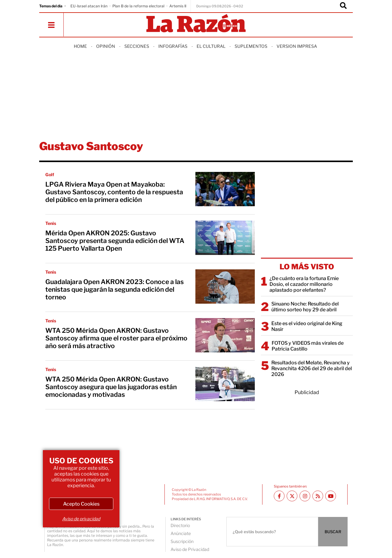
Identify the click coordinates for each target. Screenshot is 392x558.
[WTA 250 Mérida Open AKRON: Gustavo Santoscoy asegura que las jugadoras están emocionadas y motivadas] (225, 384)
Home (80, 46)
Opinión (106, 46)
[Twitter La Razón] (292, 496)
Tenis (51, 223)
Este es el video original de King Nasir (307, 326)
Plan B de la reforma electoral (138, 6)
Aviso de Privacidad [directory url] (190, 549)
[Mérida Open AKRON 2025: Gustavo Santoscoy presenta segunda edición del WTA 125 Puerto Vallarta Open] (225, 238)
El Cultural (211, 46)
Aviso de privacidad (81, 519)
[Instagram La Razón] (305, 496)
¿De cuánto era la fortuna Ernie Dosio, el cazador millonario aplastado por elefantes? (304, 284)
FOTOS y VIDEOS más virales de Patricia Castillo (308, 346)
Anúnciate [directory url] (181, 533)
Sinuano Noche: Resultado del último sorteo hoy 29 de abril (305, 307)
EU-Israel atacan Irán (89, 6)
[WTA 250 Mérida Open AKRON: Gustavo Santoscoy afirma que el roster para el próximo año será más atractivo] (225, 335)
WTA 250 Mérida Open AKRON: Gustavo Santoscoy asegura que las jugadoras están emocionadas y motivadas (111, 387)
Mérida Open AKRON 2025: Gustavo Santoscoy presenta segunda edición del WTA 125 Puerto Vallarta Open (115, 241)
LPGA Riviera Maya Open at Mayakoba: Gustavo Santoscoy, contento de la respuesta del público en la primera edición (114, 192)
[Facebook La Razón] (279, 496)
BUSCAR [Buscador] (333, 532)
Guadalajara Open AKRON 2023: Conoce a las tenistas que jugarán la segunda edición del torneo (115, 289)
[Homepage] (196, 24)
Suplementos (251, 46)
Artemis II (178, 6)
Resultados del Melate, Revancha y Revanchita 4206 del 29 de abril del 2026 (312, 368)
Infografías (173, 46)
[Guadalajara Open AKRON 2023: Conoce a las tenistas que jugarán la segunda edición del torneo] (225, 287)
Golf (50, 175)
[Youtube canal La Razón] (331, 496)
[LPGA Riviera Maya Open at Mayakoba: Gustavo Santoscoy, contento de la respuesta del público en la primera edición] (225, 189)
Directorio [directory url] (180, 525)
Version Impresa (297, 46)
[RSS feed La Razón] (318, 496)
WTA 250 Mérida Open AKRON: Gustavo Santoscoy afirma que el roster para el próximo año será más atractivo (116, 338)
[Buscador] (343, 6)
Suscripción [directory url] (182, 541)
